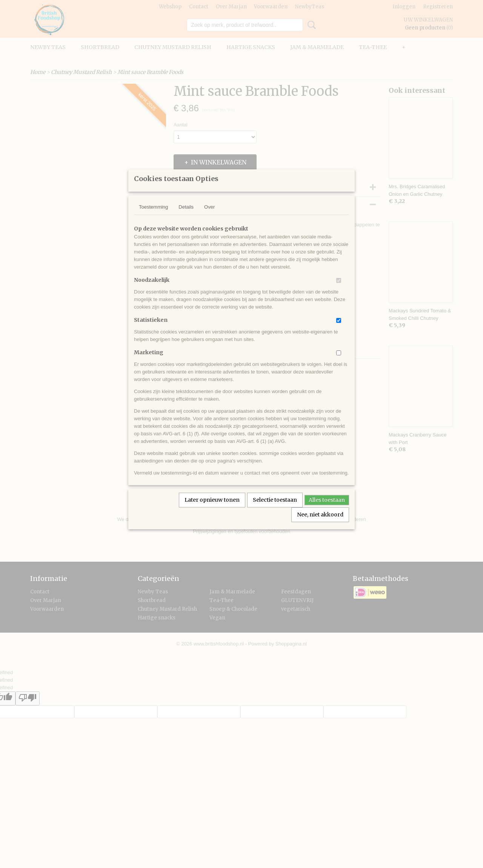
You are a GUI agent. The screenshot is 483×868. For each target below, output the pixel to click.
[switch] (339, 290)
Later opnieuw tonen (212, 510)
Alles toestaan (327, 510)
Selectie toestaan (275, 510)
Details (186, 217)
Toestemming (153, 217)
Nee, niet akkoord (320, 524)
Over (209, 217)
